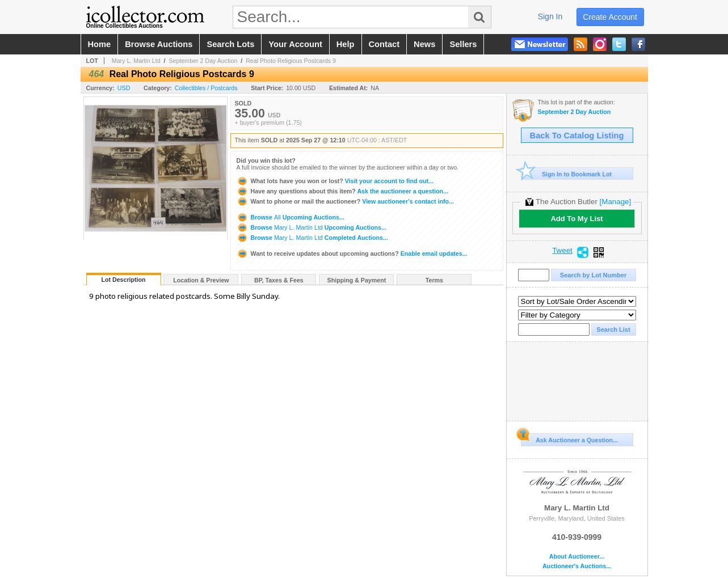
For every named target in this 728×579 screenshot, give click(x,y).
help (346, 44)
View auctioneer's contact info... (345, 201)
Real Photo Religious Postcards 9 (291, 61)
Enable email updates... (352, 253)
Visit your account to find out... (335, 181)
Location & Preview (201, 280)
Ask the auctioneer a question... (342, 191)
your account (295, 44)
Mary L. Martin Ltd (136, 61)
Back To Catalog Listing (577, 136)
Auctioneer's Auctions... (577, 566)
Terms (434, 280)
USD (124, 88)
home (100, 44)
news (424, 44)
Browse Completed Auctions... (312, 238)
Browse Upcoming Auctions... (291, 217)
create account (610, 17)
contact (384, 44)
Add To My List (576, 219)
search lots (230, 44)
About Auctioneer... (577, 557)
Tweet (562, 251)
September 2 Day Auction (203, 61)
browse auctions (159, 44)
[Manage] (615, 202)
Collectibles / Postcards (206, 88)
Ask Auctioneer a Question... (569, 438)
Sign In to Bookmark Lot (567, 174)
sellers (463, 44)
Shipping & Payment (357, 280)
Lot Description (123, 280)
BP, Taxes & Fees (279, 280)
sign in (550, 16)
